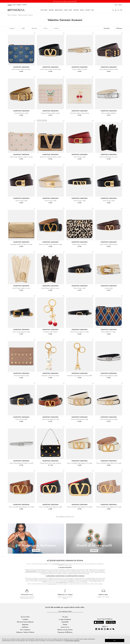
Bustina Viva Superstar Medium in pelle (50, 157)
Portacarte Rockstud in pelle (21, 376)
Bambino (19, 5)
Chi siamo (65, 617)
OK (115, 640)
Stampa (65, 624)
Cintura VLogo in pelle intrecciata (109, 244)
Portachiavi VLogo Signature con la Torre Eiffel (80, 376)
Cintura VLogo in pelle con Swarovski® (50, 69)
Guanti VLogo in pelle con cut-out (21, 288)
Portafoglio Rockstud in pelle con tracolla (21, 244)
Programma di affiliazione (65, 632)
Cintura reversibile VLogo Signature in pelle (50, 244)
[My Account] (116, 10)
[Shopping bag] (121, 10)
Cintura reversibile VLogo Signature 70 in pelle (80, 507)
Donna (10, 5)
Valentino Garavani (23, 15)
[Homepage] (16, 10)
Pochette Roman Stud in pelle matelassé (50, 463)
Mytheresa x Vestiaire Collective (25, 632)
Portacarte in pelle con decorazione (80, 113)
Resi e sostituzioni (25, 630)
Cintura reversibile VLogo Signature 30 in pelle (80, 463)
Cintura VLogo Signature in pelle (21, 332)
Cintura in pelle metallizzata (109, 113)
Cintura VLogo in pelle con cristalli (80, 332)
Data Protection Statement (73, 641)
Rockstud (71, 581)
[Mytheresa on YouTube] (108, 629)
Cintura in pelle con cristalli (80, 69)
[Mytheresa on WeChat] (113, 629)
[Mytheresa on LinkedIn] (96, 629)
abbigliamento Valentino (31, 571)
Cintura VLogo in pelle (80, 157)
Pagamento (25, 624)
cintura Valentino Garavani (62, 582)
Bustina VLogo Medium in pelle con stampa (21, 157)
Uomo (14, 5)
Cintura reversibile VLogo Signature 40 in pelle (109, 463)
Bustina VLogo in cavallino (80, 244)
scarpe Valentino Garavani (59, 564)
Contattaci (25, 619)
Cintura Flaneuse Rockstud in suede (109, 69)
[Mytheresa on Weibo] (111, 629)
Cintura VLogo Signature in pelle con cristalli (21, 463)
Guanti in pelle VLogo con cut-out (109, 157)
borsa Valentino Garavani (96, 581)
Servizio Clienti (25, 617)
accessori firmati (52, 584)
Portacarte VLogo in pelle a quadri (50, 113)
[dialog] (65, 640)
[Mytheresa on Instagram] (105, 629)
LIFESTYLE (24, 5)
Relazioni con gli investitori (65, 630)
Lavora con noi (65, 627)
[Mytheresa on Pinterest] (102, 629)
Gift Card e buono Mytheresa (25, 622)
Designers (14, 15)
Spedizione (25, 627)
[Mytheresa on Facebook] (99, 629)
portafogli (44, 581)
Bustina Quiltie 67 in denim (109, 332)
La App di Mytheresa (65, 619)
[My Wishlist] (118, 10)
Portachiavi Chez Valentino (50, 332)
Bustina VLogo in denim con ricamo (21, 69)
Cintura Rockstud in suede (21, 113)
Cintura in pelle (109, 288)
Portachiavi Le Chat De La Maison (50, 376)
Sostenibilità (65, 622)
